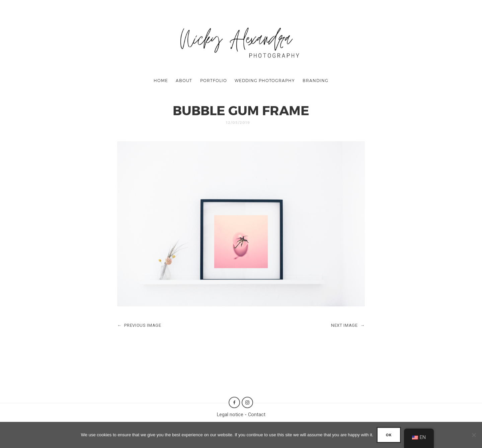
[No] (474, 435)
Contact (257, 415)
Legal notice (230, 415)
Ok (389, 435)
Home (161, 80)
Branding (315, 80)
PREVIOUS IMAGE (139, 325)
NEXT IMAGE (348, 325)
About (184, 80)
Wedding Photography (265, 80)
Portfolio (214, 80)
